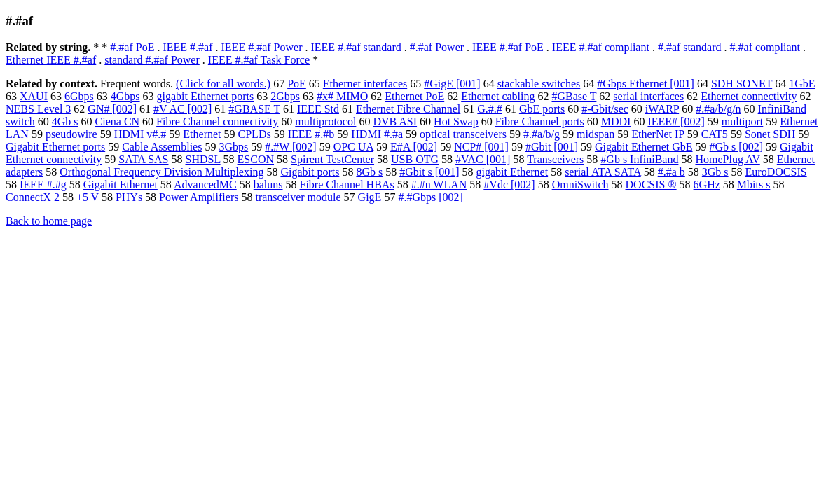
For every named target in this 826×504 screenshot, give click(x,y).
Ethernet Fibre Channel (408, 109)
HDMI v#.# (140, 134)
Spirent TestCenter (332, 159)
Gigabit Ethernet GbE (644, 147)
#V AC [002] (183, 109)
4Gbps (125, 96)
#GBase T (574, 96)
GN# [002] (112, 109)
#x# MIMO (342, 96)
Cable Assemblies (162, 147)
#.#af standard (690, 47)
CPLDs (255, 134)
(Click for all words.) (223, 84)
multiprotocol (325, 121)
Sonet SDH (770, 134)
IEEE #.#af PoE (508, 47)
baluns (268, 184)
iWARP (662, 109)
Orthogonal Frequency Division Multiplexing (161, 172)
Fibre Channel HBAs (347, 184)
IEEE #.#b (311, 134)
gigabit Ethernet (512, 172)
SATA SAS (143, 159)
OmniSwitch (580, 184)
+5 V (88, 197)
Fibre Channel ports (540, 121)
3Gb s (715, 172)
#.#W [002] (290, 147)
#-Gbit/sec (605, 109)
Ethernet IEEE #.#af (51, 60)
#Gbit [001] (552, 147)
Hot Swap (456, 121)
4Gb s (65, 121)
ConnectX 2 (33, 197)
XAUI (34, 96)
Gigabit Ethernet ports (55, 147)
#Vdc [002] (509, 184)
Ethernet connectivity (749, 96)
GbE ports (542, 109)
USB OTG (415, 159)
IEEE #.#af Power (262, 47)
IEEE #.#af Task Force (259, 60)
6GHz (707, 184)
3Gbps (233, 147)
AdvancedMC (205, 184)
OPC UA (353, 147)
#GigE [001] (452, 84)
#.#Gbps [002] (430, 197)
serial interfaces (648, 96)
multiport (743, 121)
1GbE (802, 84)
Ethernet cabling (498, 96)
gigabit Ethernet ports (206, 96)
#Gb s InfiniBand (639, 159)
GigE (370, 197)
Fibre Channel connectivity (217, 121)
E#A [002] (414, 147)
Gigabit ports (310, 172)
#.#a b (672, 172)
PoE (297, 84)
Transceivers (555, 159)
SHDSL (202, 159)
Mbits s (754, 184)
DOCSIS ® (651, 184)
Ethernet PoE (414, 96)
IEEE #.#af (187, 47)
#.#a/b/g (542, 134)
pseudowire (71, 134)
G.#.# (490, 109)
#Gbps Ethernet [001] (646, 84)
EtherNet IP (658, 134)
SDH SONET (742, 84)
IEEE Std (318, 109)
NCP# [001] (481, 147)
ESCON (256, 159)
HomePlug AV (727, 159)
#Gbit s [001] (429, 172)
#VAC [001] (483, 159)
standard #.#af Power (152, 60)
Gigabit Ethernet (121, 184)
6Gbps (79, 96)
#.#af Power (437, 47)
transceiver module (298, 197)
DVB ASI (395, 121)
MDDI (616, 121)
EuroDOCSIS (776, 172)
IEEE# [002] (676, 121)
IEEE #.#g (43, 184)
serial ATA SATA (603, 172)
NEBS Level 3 (38, 109)
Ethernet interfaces (365, 84)
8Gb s (369, 172)
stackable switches (539, 84)
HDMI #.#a (377, 134)
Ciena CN (118, 121)
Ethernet (202, 134)
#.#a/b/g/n (718, 109)
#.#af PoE (132, 47)
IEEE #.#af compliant (601, 47)
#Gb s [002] (736, 147)
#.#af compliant (765, 47)
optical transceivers (463, 134)
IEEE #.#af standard (356, 47)
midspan (596, 134)
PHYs (129, 197)
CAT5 (715, 134)
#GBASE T (254, 109)
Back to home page (49, 221)
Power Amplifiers (199, 197)
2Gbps (285, 96)
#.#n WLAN (439, 184)
